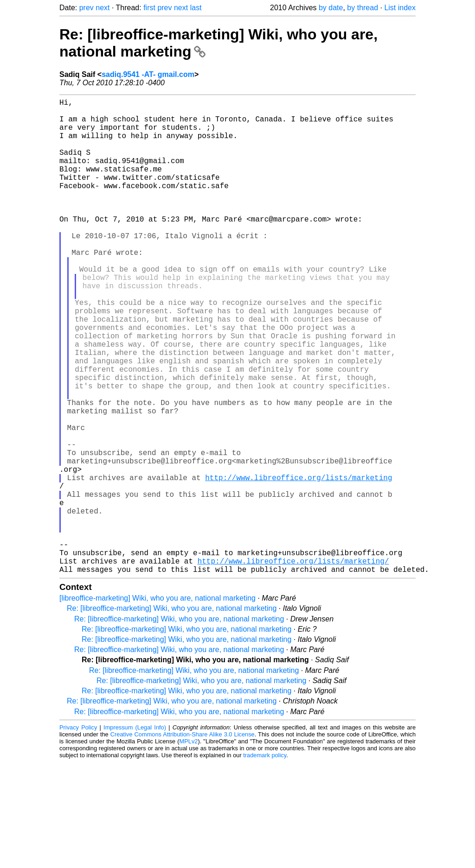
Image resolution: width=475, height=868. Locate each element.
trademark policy (265, 861)
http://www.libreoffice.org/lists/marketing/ (293, 665)
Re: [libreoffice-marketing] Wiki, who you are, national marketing (172, 714)
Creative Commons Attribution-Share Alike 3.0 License (183, 840)
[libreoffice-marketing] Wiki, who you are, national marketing (157, 704)
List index (400, 8)
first (149, 8)
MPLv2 (189, 847)
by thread (363, 8)
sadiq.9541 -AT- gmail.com (148, 74)
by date (331, 8)
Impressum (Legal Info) (135, 833)
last (196, 8)
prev (87, 8)
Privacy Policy (78, 833)
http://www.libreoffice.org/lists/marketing (298, 563)
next (103, 8)
